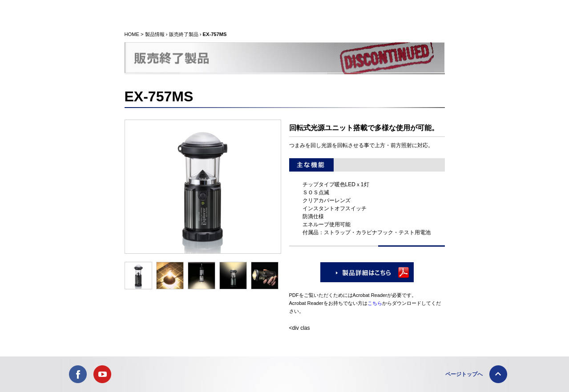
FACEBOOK (78, 374)
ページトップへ (464, 374)
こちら (375, 303)
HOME (132, 34)
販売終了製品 (184, 34)
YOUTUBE (102, 374)
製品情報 (155, 34)
